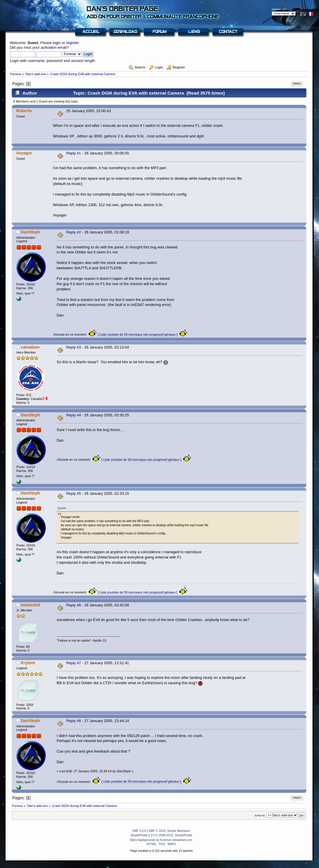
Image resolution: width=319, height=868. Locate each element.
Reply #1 (74, 153)
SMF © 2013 (157, 831)
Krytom (28, 663)
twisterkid (31, 605)
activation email (54, 47)
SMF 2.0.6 (139, 831)
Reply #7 (74, 663)
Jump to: (260, 815)
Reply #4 (74, 415)
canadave (30, 347)
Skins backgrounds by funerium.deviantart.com (161, 840)
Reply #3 (74, 347)
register (72, 43)
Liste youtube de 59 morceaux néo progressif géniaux (138, 334)
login (57, 43)
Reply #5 (74, 493)
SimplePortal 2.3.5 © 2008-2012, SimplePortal (161, 835)
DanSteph (31, 232)
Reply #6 (74, 605)
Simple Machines (178, 831)
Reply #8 (74, 721)
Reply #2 (74, 232)
